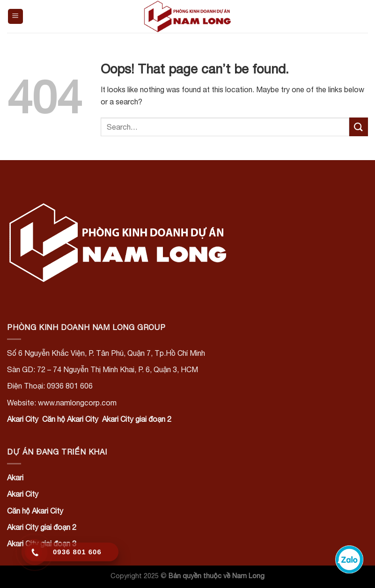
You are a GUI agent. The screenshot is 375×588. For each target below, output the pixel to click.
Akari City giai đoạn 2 (137, 419)
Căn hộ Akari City (70, 419)
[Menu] (16, 17)
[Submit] (359, 127)
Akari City (23, 419)
